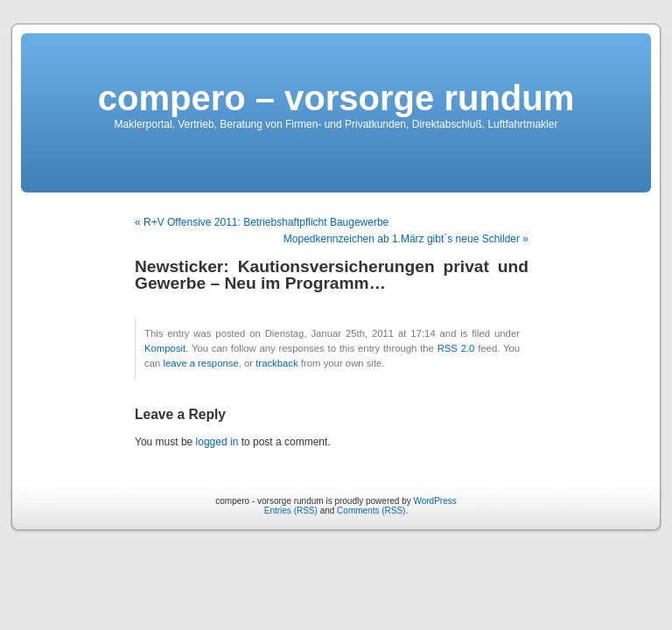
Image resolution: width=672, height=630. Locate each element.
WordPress (434, 501)
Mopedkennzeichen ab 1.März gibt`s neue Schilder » (406, 239)
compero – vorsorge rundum (336, 98)
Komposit (165, 348)
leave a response (200, 363)
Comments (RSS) (371, 511)
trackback (276, 363)
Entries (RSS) (291, 511)
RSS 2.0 (456, 348)
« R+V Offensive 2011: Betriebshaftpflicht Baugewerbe (262, 222)
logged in (217, 442)
